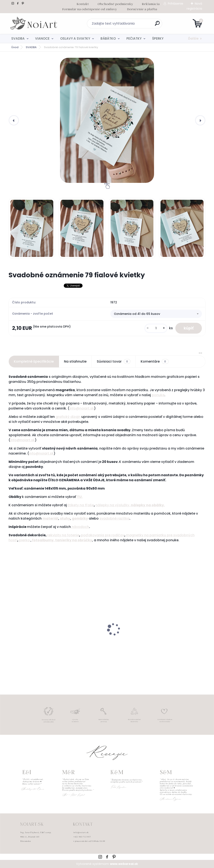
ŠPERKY (158, 38)
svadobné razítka (114, 518)
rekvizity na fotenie (63, 535)
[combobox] (156, 314)
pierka (25, 540)
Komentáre (155, 362)
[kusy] (156, 328)
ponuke (158, 395)
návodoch (80, 527)
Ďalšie (193, 38)
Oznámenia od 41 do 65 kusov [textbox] (137, 314)
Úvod (15, 47)
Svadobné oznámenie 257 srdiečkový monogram (99, 641)
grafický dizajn (68, 417)
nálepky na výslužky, (113, 505)
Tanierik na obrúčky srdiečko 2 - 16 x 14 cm (40, 641)
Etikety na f (77, 505)
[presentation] (14, 120)
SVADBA (18, 38)
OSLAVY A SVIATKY (75, 38)
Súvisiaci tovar (114, 362)
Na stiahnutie (75, 361)
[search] (157, 25)
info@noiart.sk (82, 408)
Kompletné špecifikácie (34, 361)
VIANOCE (42, 38)
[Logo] (34, 24)
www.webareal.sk (124, 864)
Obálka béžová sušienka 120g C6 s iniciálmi (173, 641)
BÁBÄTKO (108, 38)
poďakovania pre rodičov (103, 535)
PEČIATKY (134, 38)
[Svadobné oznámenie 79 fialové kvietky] (107, 120)
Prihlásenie (176, 4)
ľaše (90, 505)
